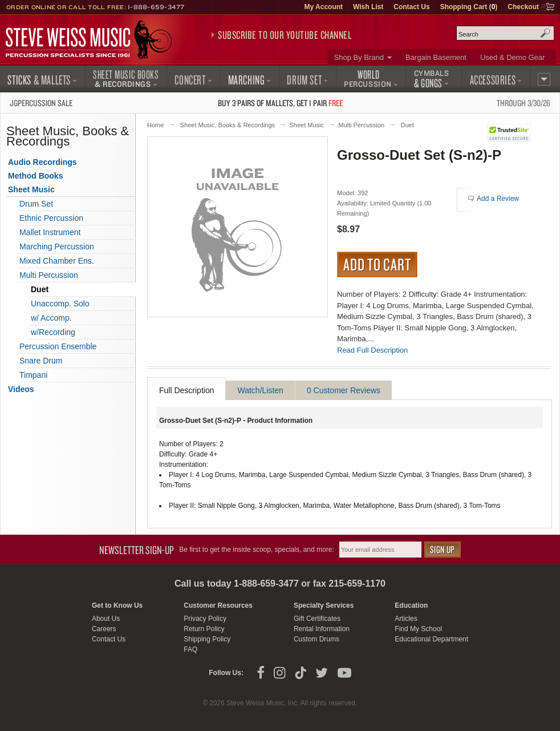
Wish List (368, 7)
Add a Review (498, 199)
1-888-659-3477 (156, 7)
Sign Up (443, 549)
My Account (323, 7)
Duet (407, 125)
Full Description (186, 390)
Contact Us (411, 7)
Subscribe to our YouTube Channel (285, 35)
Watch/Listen (260, 390)
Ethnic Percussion (51, 218)
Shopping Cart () (469, 7)
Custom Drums (316, 639)
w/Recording (53, 332)
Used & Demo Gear (512, 57)
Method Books (35, 176)
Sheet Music (307, 125)
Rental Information (322, 629)
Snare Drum (41, 361)
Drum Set (36, 204)
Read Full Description (372, 350)
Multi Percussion (361, 125)
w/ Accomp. (51, 318)
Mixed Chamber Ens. (57, 261)
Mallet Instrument (50, 232)
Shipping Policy (207, 639)
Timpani (33, 375)
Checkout (523, 7)
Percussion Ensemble (58, 346)
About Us (106, 619)
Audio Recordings (42, 162)
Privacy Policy (205, 619)
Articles (406, 619)
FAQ (190, 649)
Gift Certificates (317, 619)
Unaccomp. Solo (60, 304)
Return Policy (204, 629)
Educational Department (431, 639)
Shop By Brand (359, 57)
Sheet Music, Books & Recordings (228, 125)
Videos (21, 389)
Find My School (418, 629)
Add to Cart (377, 264)
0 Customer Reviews (344, 390)
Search (545, 33)
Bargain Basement (436, 57)
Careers (104, 629)
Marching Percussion (57, 247)
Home (155, 125)
